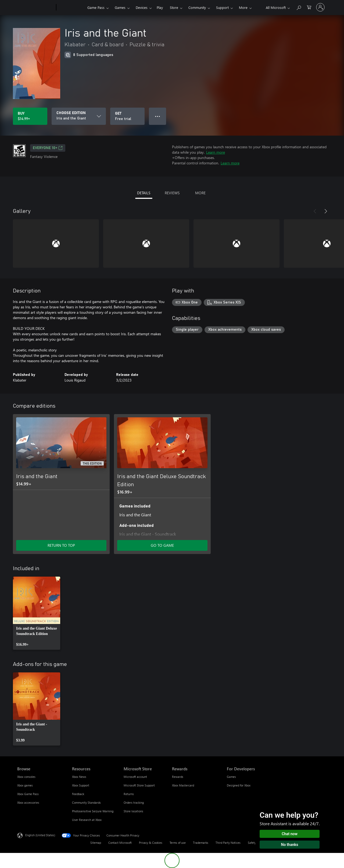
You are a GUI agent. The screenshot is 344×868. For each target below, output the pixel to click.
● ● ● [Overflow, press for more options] (158, 116)
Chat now (290, 834)
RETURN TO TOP (61, 545)
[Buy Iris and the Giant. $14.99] (30, 116)
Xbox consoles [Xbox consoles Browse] (26, 777)
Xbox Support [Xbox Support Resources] (81, 785)
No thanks (290, 845)
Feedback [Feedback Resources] (78, 794)
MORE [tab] (200, 193)
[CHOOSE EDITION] (79, 116)
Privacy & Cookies (151, 843)
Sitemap (96, 843)
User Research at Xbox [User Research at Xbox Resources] (87, 820)
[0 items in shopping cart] (309, 7)
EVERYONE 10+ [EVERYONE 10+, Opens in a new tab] (48, 148)
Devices (142, 7)
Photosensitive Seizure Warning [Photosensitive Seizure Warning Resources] (93, 811)
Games (120, 7)
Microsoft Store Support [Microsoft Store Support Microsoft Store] (139, 785)
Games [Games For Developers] (231, 777)
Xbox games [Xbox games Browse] (25, 785)
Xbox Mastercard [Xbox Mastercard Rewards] (183, 785)
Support (222, 7)
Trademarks (201, 843)
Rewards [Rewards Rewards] (178, 777)
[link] (37, 613)
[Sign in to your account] (320, 7)
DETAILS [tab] (144, 193)
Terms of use (178, 843)
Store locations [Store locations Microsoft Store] (133, 811)
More (243, 7)
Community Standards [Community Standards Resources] (86, 802)
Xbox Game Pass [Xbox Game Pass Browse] (28, 794)
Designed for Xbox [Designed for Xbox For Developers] (239, 785)
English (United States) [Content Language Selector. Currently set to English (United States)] (40, 835)
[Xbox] (71, 8)
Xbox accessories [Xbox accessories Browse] (28, 802)
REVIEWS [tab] (172, 193)
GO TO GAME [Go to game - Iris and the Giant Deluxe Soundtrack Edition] (162, 545)
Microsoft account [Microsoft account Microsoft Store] (135, 777)
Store (174, 7)
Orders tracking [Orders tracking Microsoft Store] (134, 802)
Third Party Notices (228, 843)
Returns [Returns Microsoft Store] (129, 794)
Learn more (216, 152)
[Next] (326, 211)
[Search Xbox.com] (299, 7)
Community (197, 7)
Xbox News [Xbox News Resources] (79, 777)
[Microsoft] (36, 8)
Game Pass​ (96, 7)
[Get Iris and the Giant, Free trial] (127, 116)
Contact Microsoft (120, 843)
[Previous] (315, 211)
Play (160, 7)
